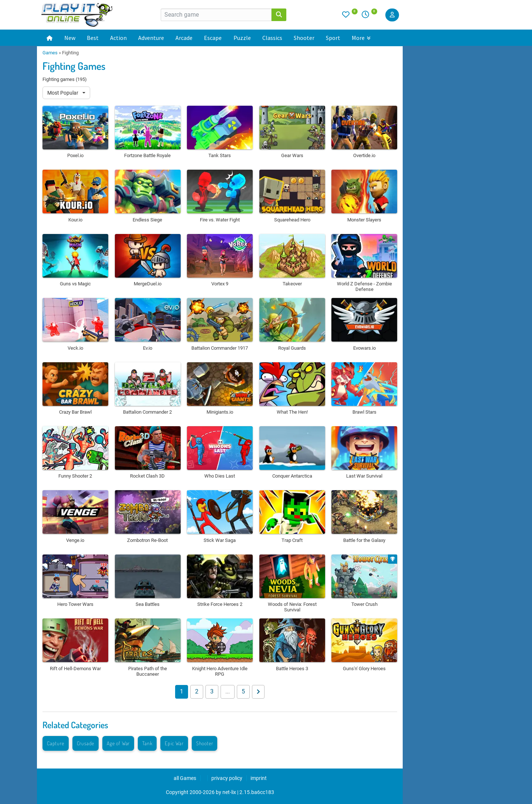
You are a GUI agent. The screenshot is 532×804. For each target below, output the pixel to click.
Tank (147, 743)
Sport (333, 38)
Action (118, 38)
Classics (272, 38)
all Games (185, 778)
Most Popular (63, 93)
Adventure (151, 38)
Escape (213, 38)
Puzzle (242, 38)
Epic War (174, 743)
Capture (56, 743)
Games (50, 53)
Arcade (184, 38)
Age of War (118, 743)
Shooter (304, 38)
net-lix (229, 792)
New (70, 38)
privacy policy (227, 778)
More (361, 38)
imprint (259, 778)
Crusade (86, 743)
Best (93, 38)
